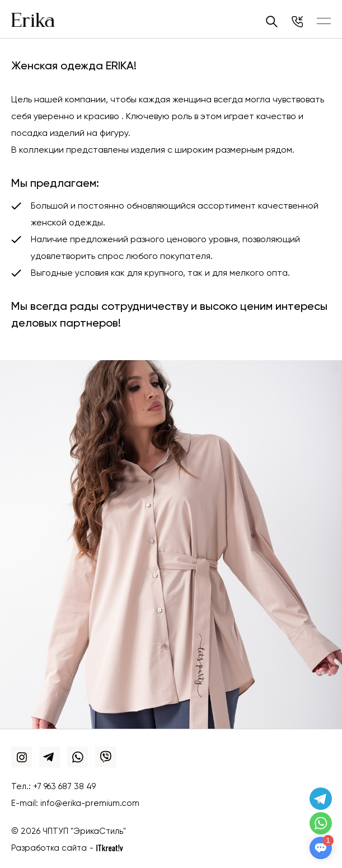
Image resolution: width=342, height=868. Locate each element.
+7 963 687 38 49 (64, 787)
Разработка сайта (49, 848)
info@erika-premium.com (90, 803)
